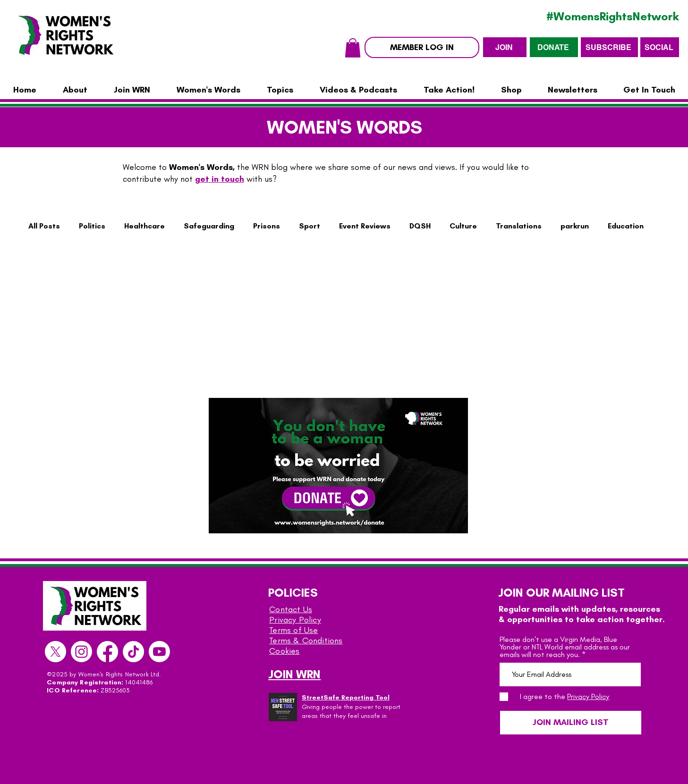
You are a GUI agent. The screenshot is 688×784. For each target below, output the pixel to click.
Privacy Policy (295, 620)
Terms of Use (293, 630)
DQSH (420, 226)
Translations (519, 226)
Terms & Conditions (306, 641)
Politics (92, 226)
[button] (353, 48)
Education (626, 226)
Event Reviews (365, 226)
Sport (310, 226)
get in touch (220, 179)
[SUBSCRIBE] (609, 47)
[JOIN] (505, 47)
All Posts (44, 226)
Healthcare (144, 226)
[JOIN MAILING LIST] (571, 723)
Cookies (284, 651)
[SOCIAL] (660, 47)
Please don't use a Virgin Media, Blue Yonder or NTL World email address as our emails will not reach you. (565, 647)
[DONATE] (554, 47)
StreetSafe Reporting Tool (346, 697)
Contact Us (291, 609)
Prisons (267, 226)
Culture (463, 226)
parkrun (575, 226)
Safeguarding (209, 226)
